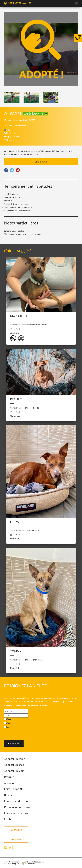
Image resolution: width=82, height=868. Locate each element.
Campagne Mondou (16, 801)
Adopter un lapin (14, 771)
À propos (10, 783)
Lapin (9, 727)
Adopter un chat (14, 765)
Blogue (8, 795)
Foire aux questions (16, 813)
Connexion (16, 830)
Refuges (9, 777)
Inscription (16, 839)
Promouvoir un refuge (17, 807)
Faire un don (13, 789)
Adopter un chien (15, 759)
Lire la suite (41, 162)
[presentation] (25, 735)
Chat (8, 723)
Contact (9, 819)
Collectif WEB (32, 864)
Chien (9, 719)
